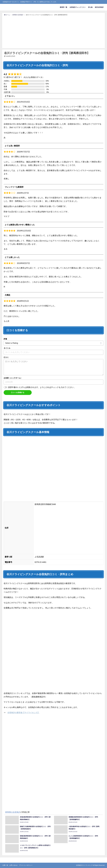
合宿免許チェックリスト (78, 7)
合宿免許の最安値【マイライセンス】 (23, 713)
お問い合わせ (13, 865)
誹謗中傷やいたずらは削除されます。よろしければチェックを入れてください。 (42, 387)
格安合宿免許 (99, 7)
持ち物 (90, 7)
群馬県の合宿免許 (13, 812)
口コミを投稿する (18, 392)
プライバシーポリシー (26, 865)
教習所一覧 (64, 7)
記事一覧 (5, 865)
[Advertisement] (54, 32)
